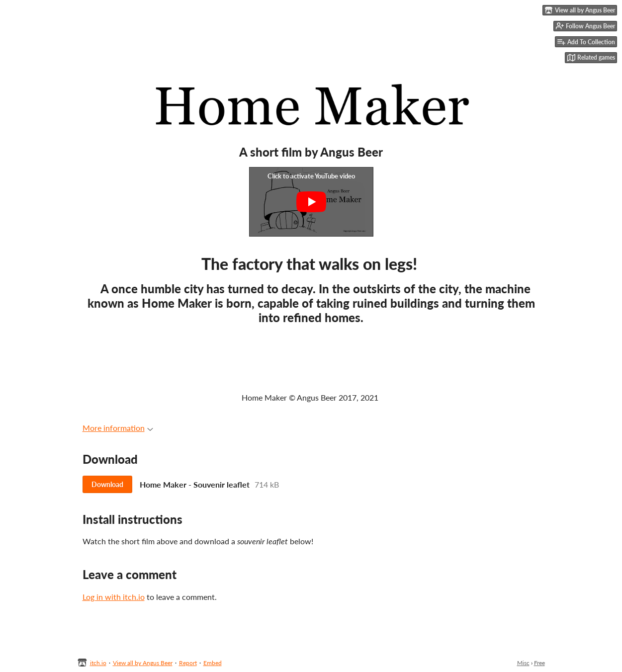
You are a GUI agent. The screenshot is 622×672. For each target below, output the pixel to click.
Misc (523, 663)
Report (188, 663)
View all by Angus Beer (143, 663)
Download (107, 484)
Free (539, 663)
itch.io (98, 663)
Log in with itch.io (114, 597)
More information (118, 428)
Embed (213, 663)
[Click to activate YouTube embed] (311, 202)
